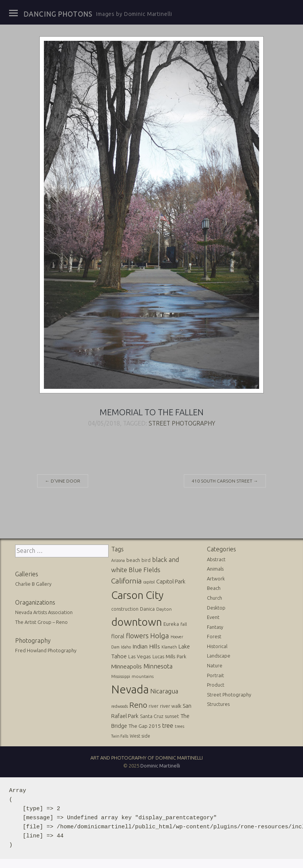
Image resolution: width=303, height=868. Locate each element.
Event (213, 617)
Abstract (216, 559)
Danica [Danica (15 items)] (147, 609)
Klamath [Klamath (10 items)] (169, 647)
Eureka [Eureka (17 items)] (171, 624)
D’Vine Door (63, 481)
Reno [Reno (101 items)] (138, 705)
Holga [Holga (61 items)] (160, 636)
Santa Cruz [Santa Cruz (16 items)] (152, 716)
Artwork (216, 579)
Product (216, 685)
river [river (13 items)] (154, 706)
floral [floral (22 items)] (118, 636)
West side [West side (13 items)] (140, 736)
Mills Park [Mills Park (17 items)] (176, 657)
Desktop (216, 608)
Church (214, 598)
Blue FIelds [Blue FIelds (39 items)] (145, 570)
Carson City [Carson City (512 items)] (137, 595)
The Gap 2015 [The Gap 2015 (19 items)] (145, 726)
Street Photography (182, 423)
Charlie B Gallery (33, 584)
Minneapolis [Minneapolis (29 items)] (127, 666)
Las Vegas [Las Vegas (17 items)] (140, 657)
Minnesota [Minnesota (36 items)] (158, 666)
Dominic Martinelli (160, 766)
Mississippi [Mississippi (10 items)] (121, 676)
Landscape (219, 656)
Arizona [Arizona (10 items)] (118, 560)
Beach (214, 588)
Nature (215, 665)
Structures (218, 704)
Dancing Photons (58, 14)
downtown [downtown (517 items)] (137, 622)
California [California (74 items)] (127, 581)
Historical (217, 646)
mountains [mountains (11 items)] (143, 676)
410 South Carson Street (225, 481)
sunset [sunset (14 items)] (172, 716)
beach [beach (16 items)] (133, 560)
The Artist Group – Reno (41, 622)
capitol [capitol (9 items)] (149, 582)
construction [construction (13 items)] (125, 609)
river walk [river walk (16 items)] (171, 706)
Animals (215, 569)
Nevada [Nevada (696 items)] (130, 689)
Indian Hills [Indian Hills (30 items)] (146, 646)
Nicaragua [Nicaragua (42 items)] (164, 691)
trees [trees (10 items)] (179, 726)
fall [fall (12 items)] (184, 624)
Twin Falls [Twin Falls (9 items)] (120, 736)
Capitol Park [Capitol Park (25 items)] (171, 581)
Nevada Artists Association (44, 612)
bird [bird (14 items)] (146, 560)
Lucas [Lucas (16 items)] (158, 656)
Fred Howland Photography (46, 650)
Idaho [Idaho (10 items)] (126, 647)
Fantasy (215, 627)
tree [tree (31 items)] (168, 726)
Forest (214, 636)
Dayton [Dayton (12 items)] (164, 609)
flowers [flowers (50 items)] (137, 636)
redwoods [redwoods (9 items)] (120, 706)
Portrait (215, 675)
